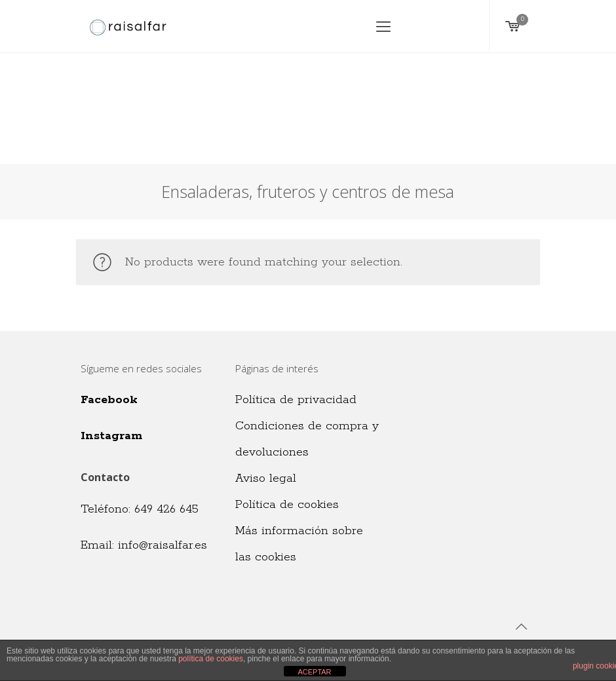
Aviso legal (266, 478)
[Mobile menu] (383, 26)
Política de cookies (287, 505)
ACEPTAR (314, 672)
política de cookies (211, 659)
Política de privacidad (296, 400)
